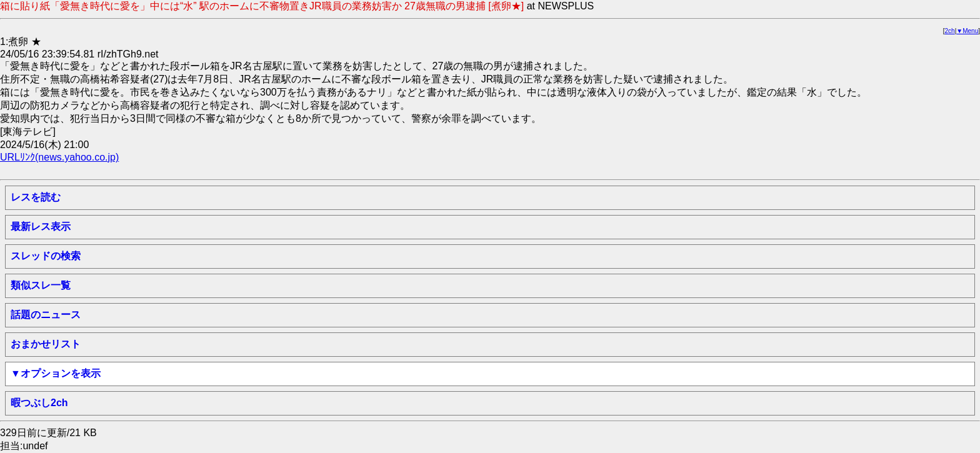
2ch (950, 31)
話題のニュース (46, 315)
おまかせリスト (46, 344)
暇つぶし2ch (39, 403)
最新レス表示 (41, 227)
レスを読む (36, 197)
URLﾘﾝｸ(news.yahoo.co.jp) (59, 157)
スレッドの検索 (46, 256)
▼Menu (967, 31)
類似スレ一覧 (41, 285)
